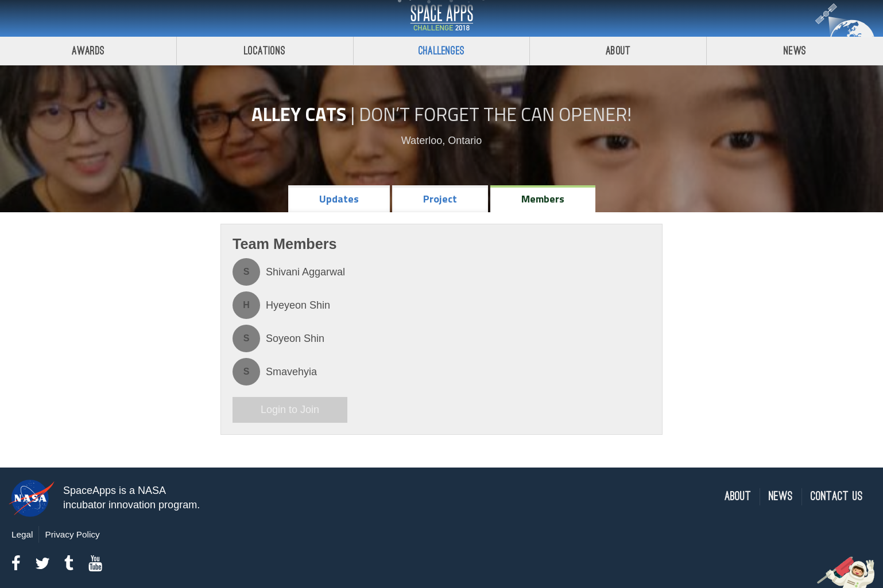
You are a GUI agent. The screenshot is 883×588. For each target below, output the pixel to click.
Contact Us (837, 497)
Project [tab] (440, 199)
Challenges (441, 51)
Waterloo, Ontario (441, 141)
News (795, 51)
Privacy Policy (72, 534)
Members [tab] (543, 199)
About (618, 51)
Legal (22, 534)
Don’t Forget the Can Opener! (495, 114)
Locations (265, 51)
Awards (88, 51)
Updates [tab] (339, 199)
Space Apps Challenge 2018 (441, 18)
